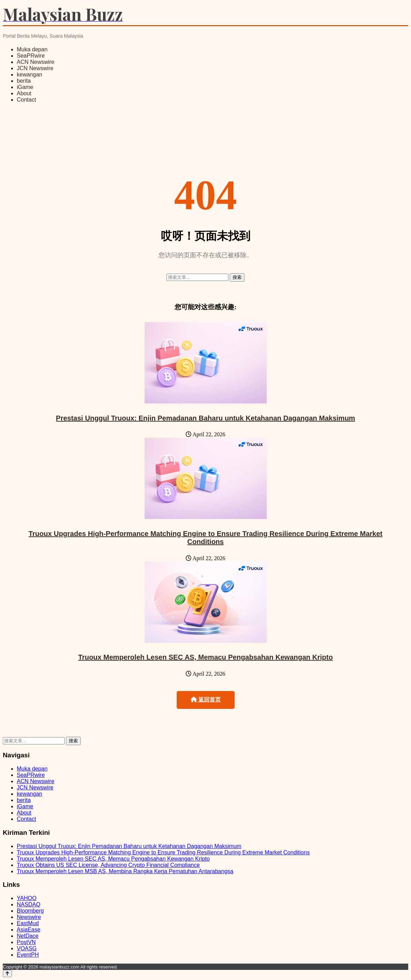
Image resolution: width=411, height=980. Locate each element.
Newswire (29, 917)
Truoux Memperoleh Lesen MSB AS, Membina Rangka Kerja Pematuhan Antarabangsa (125, 871)
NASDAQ (29, 904)
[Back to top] (7, 974)
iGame (25, 87)
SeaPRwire (31, 56)
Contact (26, 100)
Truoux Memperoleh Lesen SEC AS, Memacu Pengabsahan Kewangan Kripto (205, 657)
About (24, 93)
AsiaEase (29, 930)
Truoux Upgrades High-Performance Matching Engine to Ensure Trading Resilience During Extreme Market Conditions (206, 538)
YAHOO (27, 898)
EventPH (28, 955)
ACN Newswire (36, 62)
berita (24, 81)
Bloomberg (30, 911)
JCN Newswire (35, 68)
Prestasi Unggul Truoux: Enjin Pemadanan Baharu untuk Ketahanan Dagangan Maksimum (205, 418)
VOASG (27, 948)
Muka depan (32, 49)
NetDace (28, 936)
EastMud (28, 923)
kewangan (30, 75)
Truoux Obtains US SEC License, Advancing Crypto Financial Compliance (108, 865)
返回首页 (206, 700)
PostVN (26, 942)
